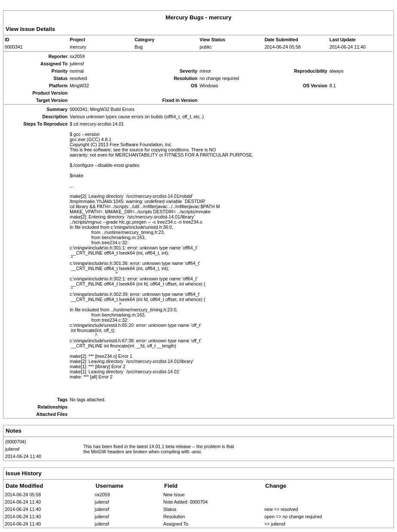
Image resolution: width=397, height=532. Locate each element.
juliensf (12, 449)
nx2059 (102, 495)
